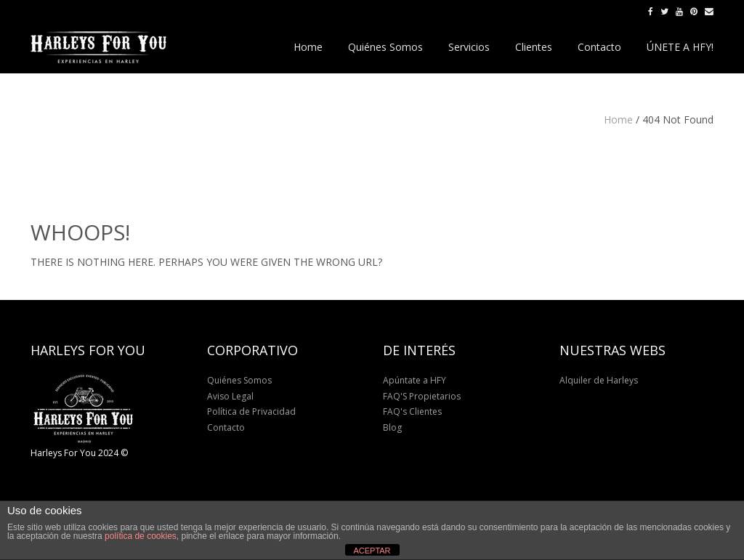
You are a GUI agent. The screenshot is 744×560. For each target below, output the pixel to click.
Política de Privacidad (251, 411)
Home (618, 119)
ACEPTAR (372, 551)
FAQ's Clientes (412, 411)
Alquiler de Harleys (599, 380)
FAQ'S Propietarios (422, 396)
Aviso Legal (230, 396)
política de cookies (141, 536)
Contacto (226, 427)
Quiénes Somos (239, 380)
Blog (392, 427)
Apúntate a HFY (415, 380)
